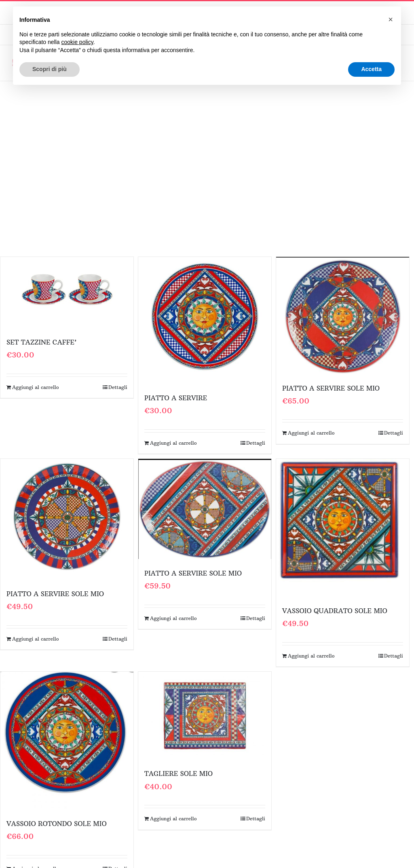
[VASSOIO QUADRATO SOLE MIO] (343, 528)
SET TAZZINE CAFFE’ (41, 342)
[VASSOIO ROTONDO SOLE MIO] (67, 741)
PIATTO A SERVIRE (176, 398)
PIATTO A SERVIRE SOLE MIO (331, 388)
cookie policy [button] (77, 42)
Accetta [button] (371, 69)
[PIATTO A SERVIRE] (205, 320)
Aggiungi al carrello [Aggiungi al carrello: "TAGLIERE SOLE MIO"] (173, 819)
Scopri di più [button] (50, 69)
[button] (391, 19)
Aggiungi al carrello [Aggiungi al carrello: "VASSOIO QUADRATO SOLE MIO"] (311, 656)
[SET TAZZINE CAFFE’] (67, 292)
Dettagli (118, 387)
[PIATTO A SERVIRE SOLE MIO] (343, 315)
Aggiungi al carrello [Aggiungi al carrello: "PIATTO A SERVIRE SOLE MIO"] (311, 433)
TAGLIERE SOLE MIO (178, 773)
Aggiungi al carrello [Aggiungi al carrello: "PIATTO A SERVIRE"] (173, 443)
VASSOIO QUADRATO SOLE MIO (335, 611)
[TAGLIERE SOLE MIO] (205, 716)
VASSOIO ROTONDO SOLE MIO (57, 824)
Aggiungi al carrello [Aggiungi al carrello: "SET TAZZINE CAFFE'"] (36, 387)
